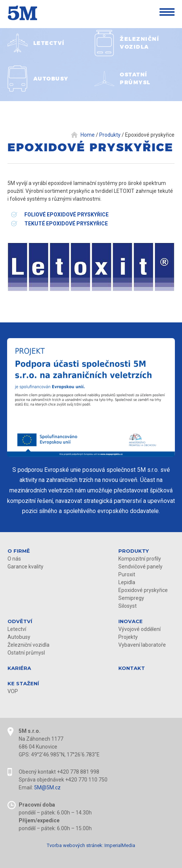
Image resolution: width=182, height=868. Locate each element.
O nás (14, 559)
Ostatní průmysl (26, 653)
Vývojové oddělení (139, 629)
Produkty (134, 551)
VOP (13, 691)
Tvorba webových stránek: (75, 845)
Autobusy (19, 637)
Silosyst (128, 606)
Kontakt (132, 668)
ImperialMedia (120, 845)
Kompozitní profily (140, 559)
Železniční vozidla (28, 645)
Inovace (131, 621)
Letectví (17, 629)
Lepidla (127, 582)
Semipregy (131, 598)
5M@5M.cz (47, 787)
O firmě (19, 551)
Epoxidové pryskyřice (143, 590)
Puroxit (127, 574)
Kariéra (19, 668)
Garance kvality (25, 567)
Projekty (128, 637)
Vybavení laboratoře (142, 645)
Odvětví (20, 621)
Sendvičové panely (140, 567)
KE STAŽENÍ (23, 683)
